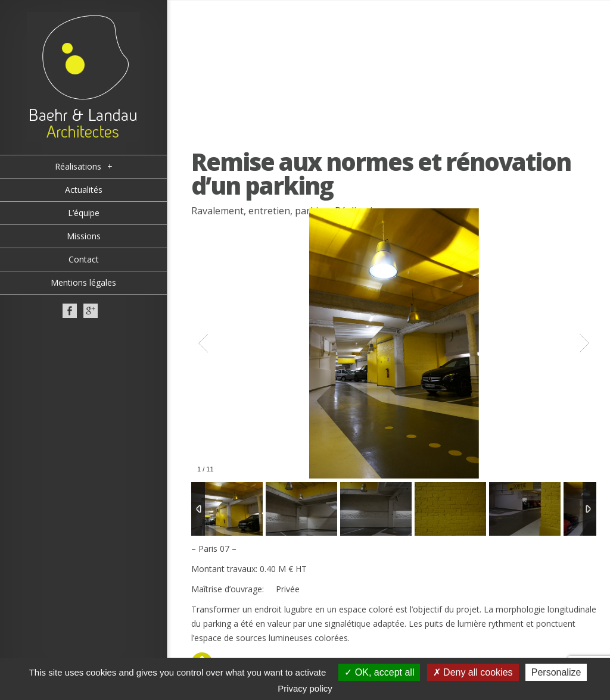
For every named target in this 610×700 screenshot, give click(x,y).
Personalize (556, 672)
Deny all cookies (473, 672)
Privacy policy (305, 688)
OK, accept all (379, 672)
